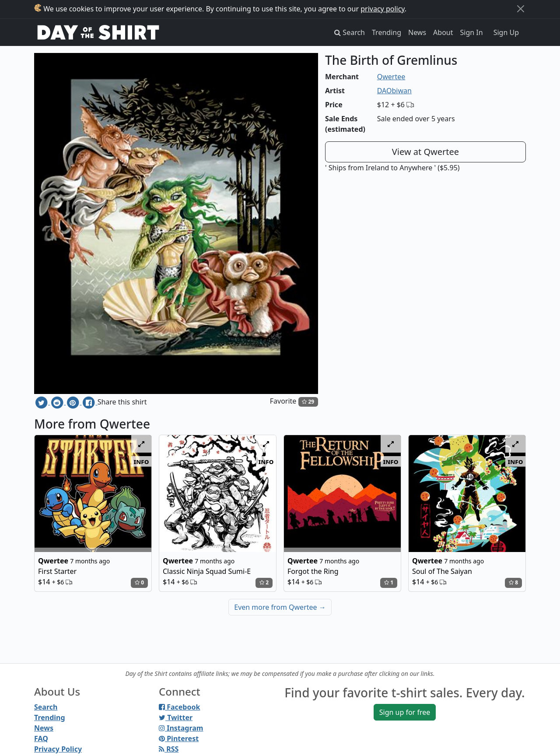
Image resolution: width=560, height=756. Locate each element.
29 (308, 402)
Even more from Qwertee (280, 607)
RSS (169, 749)
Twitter (176, 717)
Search (46, 707)
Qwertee (391, 77)
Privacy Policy (58, 749)
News (417, 32)
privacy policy (383, 9)
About (443, 32)
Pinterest (179, 738)
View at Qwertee (425, 152)
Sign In (472, 32)
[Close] (521, 9)
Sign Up (506, 32)
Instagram (181, 728)
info (142, 461)
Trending (387, 32)
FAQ (41, 738)
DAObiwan (394, 91)
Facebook (179, 707)
